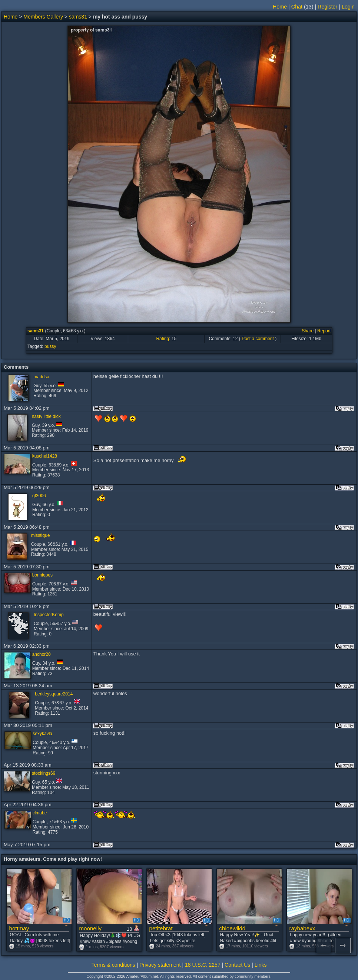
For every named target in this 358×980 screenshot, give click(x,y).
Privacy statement (160, 965)
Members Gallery (43, 17)
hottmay (19, 928)
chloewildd (233, 928)
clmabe (40, 813)
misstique (41, 535)
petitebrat (161, 928)
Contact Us (237, 965)
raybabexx (302, 928)
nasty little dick (46, 416)
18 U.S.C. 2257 (203, 965)
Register (327, 7)
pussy (50, 346)
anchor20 (42, 654)
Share (308, 331)
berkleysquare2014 (54, 694)
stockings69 (44, 773)
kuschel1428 (45, 456)
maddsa (41, 377)
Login (348, 7)
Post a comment (258, 339)
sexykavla (42, 734)
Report (324, 331)
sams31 (78, 17)
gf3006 (39, 496)
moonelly (91, 928)
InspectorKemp (49, 615)
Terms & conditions (113, 965)
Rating (163, 339)
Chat (297, 7)
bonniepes (42, 575)
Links (261, 965)
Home (280, 7)
